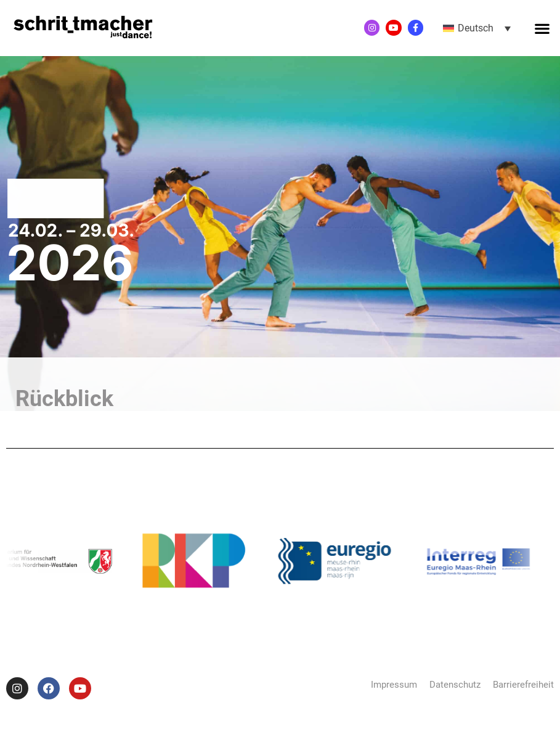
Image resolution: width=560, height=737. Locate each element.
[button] (542, 28)
